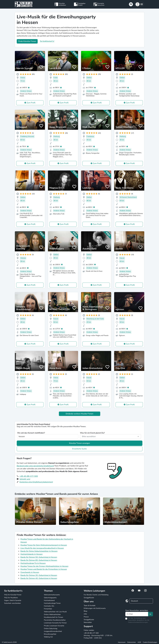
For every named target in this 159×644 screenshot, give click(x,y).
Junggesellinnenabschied (53, 631)
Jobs (85, 614)
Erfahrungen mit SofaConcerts (95, 608)
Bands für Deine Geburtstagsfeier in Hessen (39, 551)
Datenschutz (132, 642)
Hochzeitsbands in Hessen (31, 554)
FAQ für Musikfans (11, 598)
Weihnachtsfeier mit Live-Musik (55, 612)
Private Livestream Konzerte (54, 626)
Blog (85, 611)
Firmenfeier (48, 609)
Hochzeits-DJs (49, 606)
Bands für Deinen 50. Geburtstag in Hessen (39, 557)
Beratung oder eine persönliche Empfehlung (35, 466)
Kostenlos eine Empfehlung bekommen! (36, 482)
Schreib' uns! (25, 479)
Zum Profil (31, 103)
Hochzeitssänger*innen (52, 603)
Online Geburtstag (51, 629)
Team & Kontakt (90, 606)
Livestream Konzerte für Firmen (55, 623)
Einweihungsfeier (50, 634)
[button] (139, 4)
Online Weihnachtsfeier (52, 614)
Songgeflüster (89, 598)
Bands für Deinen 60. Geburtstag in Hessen (39, 560)
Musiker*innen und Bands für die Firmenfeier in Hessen (44, 569)
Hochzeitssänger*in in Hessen (33, 563)
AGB (139, 642)
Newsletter (88, 622)
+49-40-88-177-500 (29, 476)
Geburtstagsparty (50, 598)
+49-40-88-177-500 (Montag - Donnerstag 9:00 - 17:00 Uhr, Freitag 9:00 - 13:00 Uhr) (98, 635)
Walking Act (48, 637)
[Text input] (137, 614)
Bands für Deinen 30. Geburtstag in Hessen (39, 575)
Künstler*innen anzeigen (79, 443)
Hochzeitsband (49, 600)
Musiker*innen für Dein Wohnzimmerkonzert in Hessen (44, 545)
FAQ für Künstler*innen (13, 595)
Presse (86, 617)
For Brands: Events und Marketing (96, 595)
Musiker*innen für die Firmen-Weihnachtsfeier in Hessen (44, 566)
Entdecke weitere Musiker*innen (79, 414)
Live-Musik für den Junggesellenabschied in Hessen (42, 548)
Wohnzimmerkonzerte (52, 595)
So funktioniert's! (47, 41)
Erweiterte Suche (79, 449)
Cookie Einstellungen (150, 642)
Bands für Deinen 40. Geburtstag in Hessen (39, 578)
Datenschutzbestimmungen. (138, 622)
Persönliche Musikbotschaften (55, 620)
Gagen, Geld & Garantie (13, 600)
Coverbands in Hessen (30, 572)
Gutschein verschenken (12, 603)
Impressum (122, 642)
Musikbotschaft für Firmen (53, 617)
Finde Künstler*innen (27, 41)
